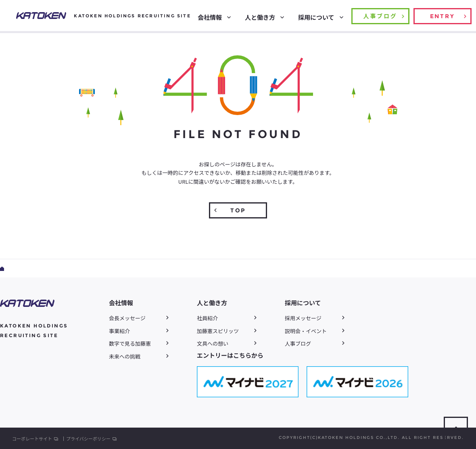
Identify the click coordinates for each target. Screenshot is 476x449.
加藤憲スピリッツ (218, 331)
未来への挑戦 (125, 356)
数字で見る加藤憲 (130, 343)
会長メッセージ (127, 318)
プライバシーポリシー (88, 439)
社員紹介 (207, 318)
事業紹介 (119, 331)
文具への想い (213, 343)
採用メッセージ (303, 318)
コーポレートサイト (32, 439)
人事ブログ (298, 343)
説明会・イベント (306, 331)
